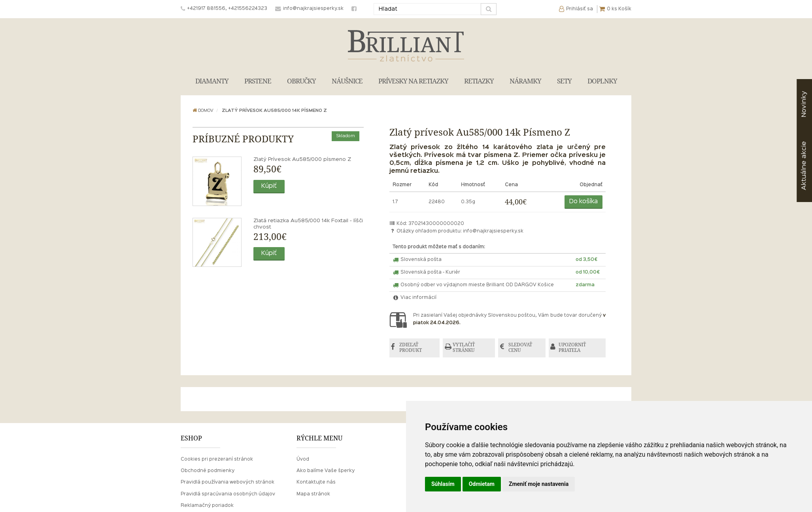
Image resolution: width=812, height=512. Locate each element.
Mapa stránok (313, 494)
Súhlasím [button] (443, 484)
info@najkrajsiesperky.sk (493, 231)
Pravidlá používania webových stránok (228, 483)
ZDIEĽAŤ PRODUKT (411, 348)
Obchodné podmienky (208, 471)
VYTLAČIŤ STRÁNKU (465, 348)
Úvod (303, 459)
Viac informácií (415, 298)
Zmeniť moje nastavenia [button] (539, 484)
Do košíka (584, 202)
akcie (804, 166)
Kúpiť (269, 186)
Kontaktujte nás (316, 483)
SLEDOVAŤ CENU (521, 348)
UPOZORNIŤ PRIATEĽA (573, 348)
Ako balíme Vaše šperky (326, 471)
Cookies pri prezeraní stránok (217, 459)
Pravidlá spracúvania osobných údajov (228, 494)
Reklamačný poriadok (207, 506)
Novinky (804, 104)
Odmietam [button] (482, 484)
